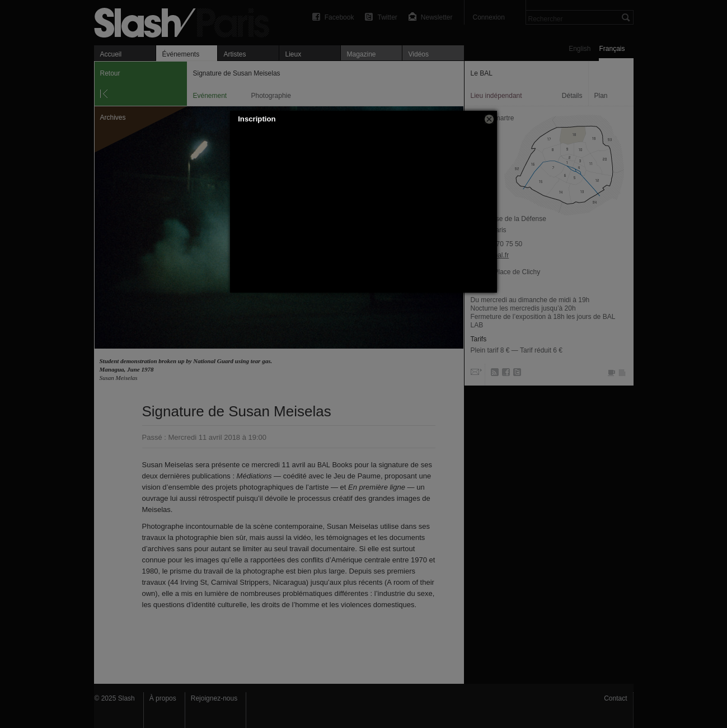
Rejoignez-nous (214, 698)
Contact (615, 698)
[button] (489, 119)
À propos (163, 698)
